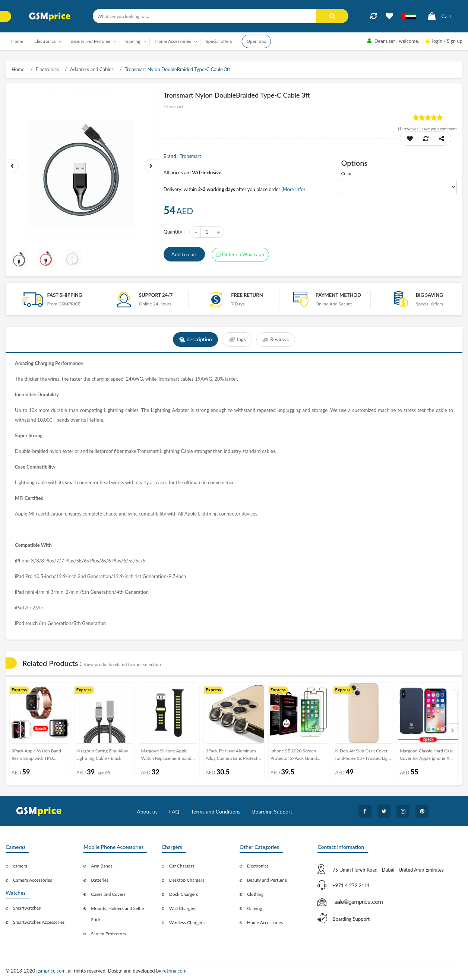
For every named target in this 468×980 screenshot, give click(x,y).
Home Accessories (265, 922)
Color (346, 173)
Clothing (255, 894)
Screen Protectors (108, 934)
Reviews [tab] (276, 340)
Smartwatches (27, 908)
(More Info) (293, 189)
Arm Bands (102, 866)
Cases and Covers (108, 894)
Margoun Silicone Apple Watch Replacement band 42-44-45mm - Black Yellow (168, 756)
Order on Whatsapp (240, 254)
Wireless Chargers (187, 922)
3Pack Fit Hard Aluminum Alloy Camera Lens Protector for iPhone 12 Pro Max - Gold (234, 756)
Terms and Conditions (216, 811)
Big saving (429, 295)
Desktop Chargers (187, 880)
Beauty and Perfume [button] (90, 41)
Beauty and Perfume (267, 880)
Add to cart (184, 254)
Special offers (219, 41)
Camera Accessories (33, 880)
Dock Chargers (184, 894)
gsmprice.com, (52, 971)
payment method (338, 295)
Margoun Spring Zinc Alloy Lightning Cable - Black (102, 754)
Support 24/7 (156, 295)
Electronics (47, 69)
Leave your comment (438, 129)
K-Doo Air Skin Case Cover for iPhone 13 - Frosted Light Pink (363, 756)
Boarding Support (272, 811)
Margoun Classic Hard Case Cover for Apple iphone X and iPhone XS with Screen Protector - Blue (427, 756)
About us (147, 811)
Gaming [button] (133, 41)
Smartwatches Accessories (39, 922)
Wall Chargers (183, 908)
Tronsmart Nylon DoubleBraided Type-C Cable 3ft (178, 69)
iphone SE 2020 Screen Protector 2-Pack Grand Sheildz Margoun (294, 756)
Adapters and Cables (92, 69)
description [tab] (195, 340)
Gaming (254, 908)
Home (17, 41)
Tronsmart (190, 156)
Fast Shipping (65, 295)
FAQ (174, 811)
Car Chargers (182, 866)
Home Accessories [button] (173, 41)
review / (409, 129)
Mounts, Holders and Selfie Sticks (117, 914)
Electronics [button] (45, 41)
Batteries (100, 880)
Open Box (257, 41)
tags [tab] (237, 340)
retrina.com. (175, 971)
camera (20, 866)
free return (247, 295)
